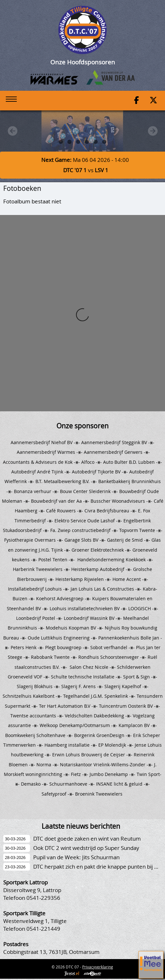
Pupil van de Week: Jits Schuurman (76, 857)
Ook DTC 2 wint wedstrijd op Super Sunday (86, 848)
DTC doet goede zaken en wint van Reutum (87, 839)
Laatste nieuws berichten (81, 826)
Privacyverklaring (98, 967)
